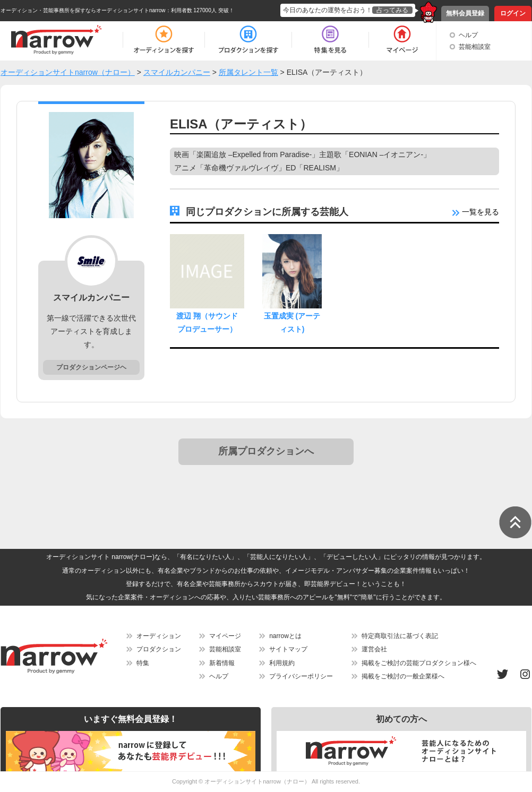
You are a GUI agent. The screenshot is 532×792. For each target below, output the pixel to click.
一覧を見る (476, 212)
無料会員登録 (465, 13)
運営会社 (374, 649)
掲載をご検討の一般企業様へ (403, 676)
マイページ (225, 636)
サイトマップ (288, 649)
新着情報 (222, 663)
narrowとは (285, 636)
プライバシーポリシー (301, 676)
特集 (143, 663)
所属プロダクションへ (266, 451)
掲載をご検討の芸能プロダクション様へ (419, 663)
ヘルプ (468, 35)
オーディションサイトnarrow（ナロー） (257, 781)
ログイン (513, 13)
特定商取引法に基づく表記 (400, 636)
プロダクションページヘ (91, 367)
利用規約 (282, 663)
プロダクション (159, 649)
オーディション (159, 636)
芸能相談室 (475, 47)
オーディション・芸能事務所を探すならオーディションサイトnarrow (83, 10)
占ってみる (392, 10)
